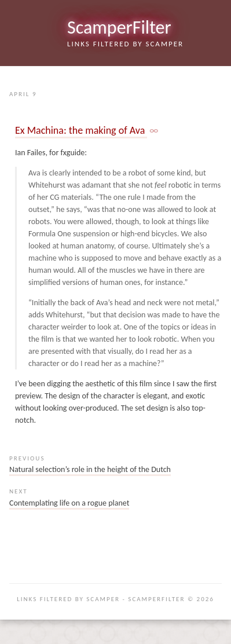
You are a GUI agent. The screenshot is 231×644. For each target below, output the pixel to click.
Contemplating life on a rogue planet (69, 503)
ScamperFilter (119, 28)
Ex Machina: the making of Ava (81, 130)
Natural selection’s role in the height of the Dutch (90, 469)
